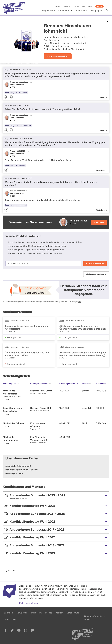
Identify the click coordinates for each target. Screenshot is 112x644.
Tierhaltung (21, 165)
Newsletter (67, 6)
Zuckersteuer (21, 92)
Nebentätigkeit (11, 384)
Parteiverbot (26, 126)
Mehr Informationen (29, 603)
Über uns (76, 6)
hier (79, 302)
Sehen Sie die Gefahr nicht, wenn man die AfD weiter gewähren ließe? (42, 109)
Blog (84, 6)
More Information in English (95, 618)
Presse (49, 613)
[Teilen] (6, 97)
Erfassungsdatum (69, 384)
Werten (33, 598)
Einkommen (102, 384)
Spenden (99, 6)
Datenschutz (73, 613)
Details (7, 399)
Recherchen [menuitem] (81, 11)
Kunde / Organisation (41, 384)
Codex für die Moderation (74, 595)
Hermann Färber (17, 85)
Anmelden (57, 6)
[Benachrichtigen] (11, 97)
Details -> (104, 97)
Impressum (36, 613)
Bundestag (10, 92)
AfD (18, 126)
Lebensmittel (21, 205)
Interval (87, 384)
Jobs (6, 619)
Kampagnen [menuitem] (97, 11)
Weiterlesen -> (102, 170)
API (14, 619)
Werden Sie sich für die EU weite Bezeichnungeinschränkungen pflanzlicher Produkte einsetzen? (51, 184)
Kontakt (90, 6)
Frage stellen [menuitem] (49, 11)
